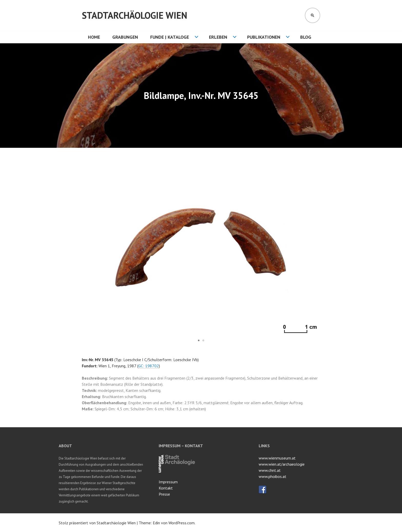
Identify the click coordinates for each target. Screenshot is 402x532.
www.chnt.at (270, 470)
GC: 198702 (149, 366)
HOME (94, 37)
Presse (164, 494)
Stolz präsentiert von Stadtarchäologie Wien (97, 523)
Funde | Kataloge (170, 37)
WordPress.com (182, 523)
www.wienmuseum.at (277, 458)
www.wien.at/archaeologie (282, 464)
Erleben (218, 37)
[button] (316, 168)
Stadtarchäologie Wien (134, 15)
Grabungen (125, 37)
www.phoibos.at (273, 476)
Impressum (168, 482)
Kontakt (166, 488)
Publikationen (264, 37)
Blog (306, 37)
